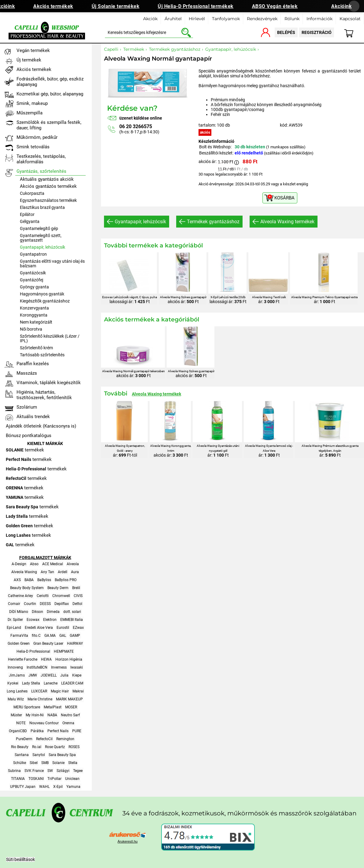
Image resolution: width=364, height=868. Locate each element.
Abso (34, 564)
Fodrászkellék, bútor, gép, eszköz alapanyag (50, 82)
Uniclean (72, 779)
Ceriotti (43, 596)
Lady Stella (31, 683)
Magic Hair (60, 691)
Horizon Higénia (69, 659)
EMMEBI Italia (72, 620)
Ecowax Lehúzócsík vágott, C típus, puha (130, 297)
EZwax (78, 628)
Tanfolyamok (226, 19)
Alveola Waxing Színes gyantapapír (183, 297)
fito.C (36, 636)
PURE (77, 731)
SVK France (34, 771)
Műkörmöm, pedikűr (37, 137)
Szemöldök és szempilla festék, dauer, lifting (49, 125)
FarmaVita (19, 636)
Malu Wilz (16, 699)
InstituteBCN (37, 667)
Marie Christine (40, 699)
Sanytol (39, 755)
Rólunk (292, 19)
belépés (286, 32)
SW (50, 771)
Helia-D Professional (33, 651)
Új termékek (29, 60)
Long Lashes (17, 691)
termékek (25, 450)
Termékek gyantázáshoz (213, 222)
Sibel (34, 763)
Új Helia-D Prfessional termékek (199, 6)
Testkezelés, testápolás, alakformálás (41, 159)
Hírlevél (197, 19)
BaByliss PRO (66, 580)
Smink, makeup (32, 103)
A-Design (19, 564)
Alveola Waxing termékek (287, 222)
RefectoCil (44, 739)
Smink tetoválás (33, 147)
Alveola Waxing (24, 572)
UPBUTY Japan (23, 787)
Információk (319, 19)
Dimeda (53, 612)
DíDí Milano (19, 612)
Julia (64, 675)
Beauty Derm (58, 588)
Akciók (150, 19)
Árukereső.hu (127, 841)
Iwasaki (77, 667)
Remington (65, 739)
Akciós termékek (57, 6)
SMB (45, 763)
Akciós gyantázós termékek (48, 186)
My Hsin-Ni (35, 715)
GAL (63, 636)
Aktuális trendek (33, 417)
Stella (73, 763)
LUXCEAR (39, 691)
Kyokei (13, 683)
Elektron (50, 620)
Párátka (37, 731)
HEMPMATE (64, 651)
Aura (75, 572)
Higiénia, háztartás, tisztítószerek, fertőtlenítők (44, 395)
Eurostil (63, 628)
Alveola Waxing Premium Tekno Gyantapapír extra (324, 297)
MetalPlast (53, 707)
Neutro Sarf (70, 715)
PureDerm (24, 739)
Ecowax (33, 620)
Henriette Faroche (23, 659)
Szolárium (27, 407)
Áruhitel (173, 19)
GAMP (75, 636)
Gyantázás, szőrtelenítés (41, 171)
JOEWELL (49, 675)
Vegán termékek (33, 50)
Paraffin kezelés (33, 364)
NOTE (21, 723)
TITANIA (18, 779)
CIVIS (78, 596)
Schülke (20, 763)
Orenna (68, 723)
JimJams (17, 675)
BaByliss (44, 580)
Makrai (78, 691)
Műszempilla (30, 113)
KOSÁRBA (284, 198)
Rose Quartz (55, 747)
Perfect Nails (58, 731)
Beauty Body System (27, 588)
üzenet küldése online (141, 118)
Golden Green (19, 644)
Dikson (37, 612)
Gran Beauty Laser (48, 644)
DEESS (45, 604)
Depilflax (62, 604)
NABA (52, 715)
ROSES (74, 747)
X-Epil (58, 787)
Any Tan (47, 572)
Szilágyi (63, 771)
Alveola (73, 564)
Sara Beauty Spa (62, 755)
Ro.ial (37, 747)
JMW (33, 675)
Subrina (14, 771)
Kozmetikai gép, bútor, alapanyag (50, 94)
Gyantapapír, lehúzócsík (140, 222)
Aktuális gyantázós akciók (47, 179)
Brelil (76, 588)
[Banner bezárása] (354, 6)
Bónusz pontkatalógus (29, 436)
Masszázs (27, 373)
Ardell (63, 572)
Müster (16, 715)
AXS (17, 580)
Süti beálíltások (20, 859)
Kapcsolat (350, 19)
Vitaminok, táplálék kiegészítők (49, 383)
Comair (14, 604)
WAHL (44, 787)
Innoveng (15, 667)
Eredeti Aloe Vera (39, 628)
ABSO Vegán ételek (278, 6)
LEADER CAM (72, 683)
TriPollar (54, 779)
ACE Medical (53, 564)
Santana (22, 755)
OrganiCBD (18, 731)
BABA (29, 580)
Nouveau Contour (44, 723)
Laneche (51, 683)
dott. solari (72, 612)
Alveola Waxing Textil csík (269, 297)
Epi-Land (14, 628)
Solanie (58, 763)
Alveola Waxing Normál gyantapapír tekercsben (134, 371)
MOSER (71, 707)
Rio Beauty (20, 747)
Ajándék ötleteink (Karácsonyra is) (41, 426)
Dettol (77, 604)
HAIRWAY (75, 644)
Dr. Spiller (15, 620)
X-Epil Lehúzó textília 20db (228, 297)
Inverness (59, 667)
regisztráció (317, 32)
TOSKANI (36, 779)
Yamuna (73, 787)
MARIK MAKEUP (69, 699)
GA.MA (50, 636)
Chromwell (61, 596)
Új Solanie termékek (119, 6)
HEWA (46, 659)
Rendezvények (262, 19)
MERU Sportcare (27, 707)
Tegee (78, 771)
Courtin (30, 604)
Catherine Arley (20, 596)
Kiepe (77, 675)
